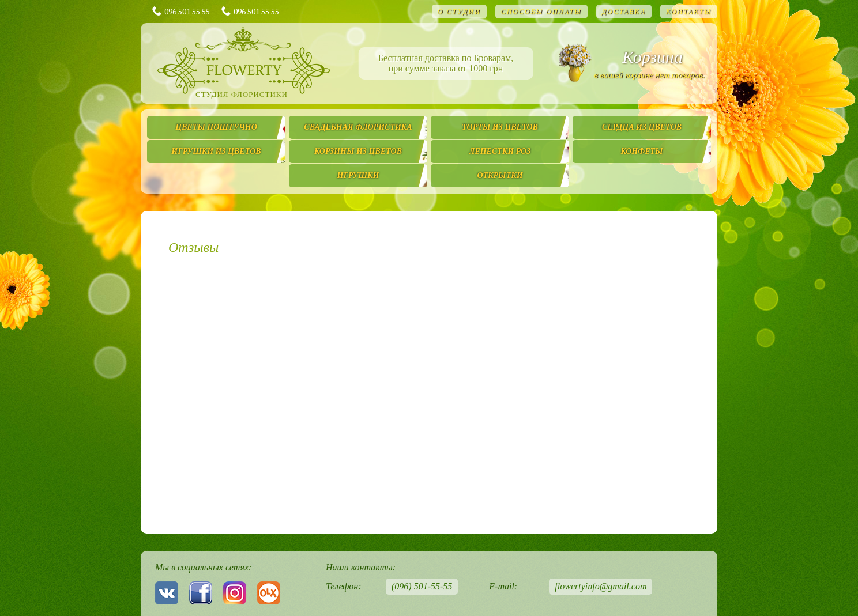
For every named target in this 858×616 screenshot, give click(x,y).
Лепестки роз (500, 151)
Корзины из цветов (358, 151)
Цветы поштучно (216, 127)
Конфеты (641, 151)
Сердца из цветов (642, 127)
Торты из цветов (500, 127)
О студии (459, 12)
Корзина (652, 57)
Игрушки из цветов (216, 151)
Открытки (500, 175)
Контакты (689, 12)
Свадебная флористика (358, 127)
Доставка (624, 12)
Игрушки (358, 175)
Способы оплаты (541, 12)
